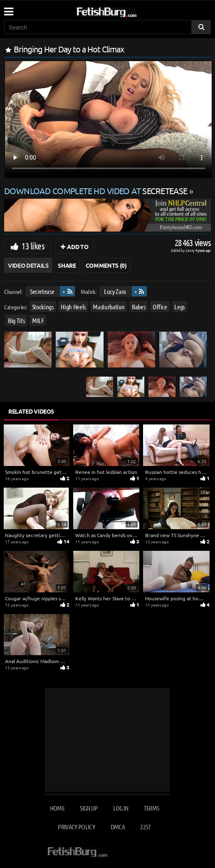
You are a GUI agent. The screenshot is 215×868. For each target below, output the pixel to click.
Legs (179, 307)
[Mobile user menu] (8, 9)
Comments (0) (106, 265)
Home (57, 808)
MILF (38, 320)
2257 (145, 827)
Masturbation (109, 307)
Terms (152, 808)
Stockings (43, 307)
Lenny (191, 250)
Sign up (89, 808)
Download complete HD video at (97, 191)
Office (160, 307)
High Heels (73, 307)
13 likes (33, 246)
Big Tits (16, 320)
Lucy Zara (115, 291)
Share (67, 265)
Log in (121, 808)
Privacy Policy (76, 827)
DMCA (118, 827)
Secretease (42, 291)
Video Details (28, 265)
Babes (138, 307)
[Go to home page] (122, 11)
